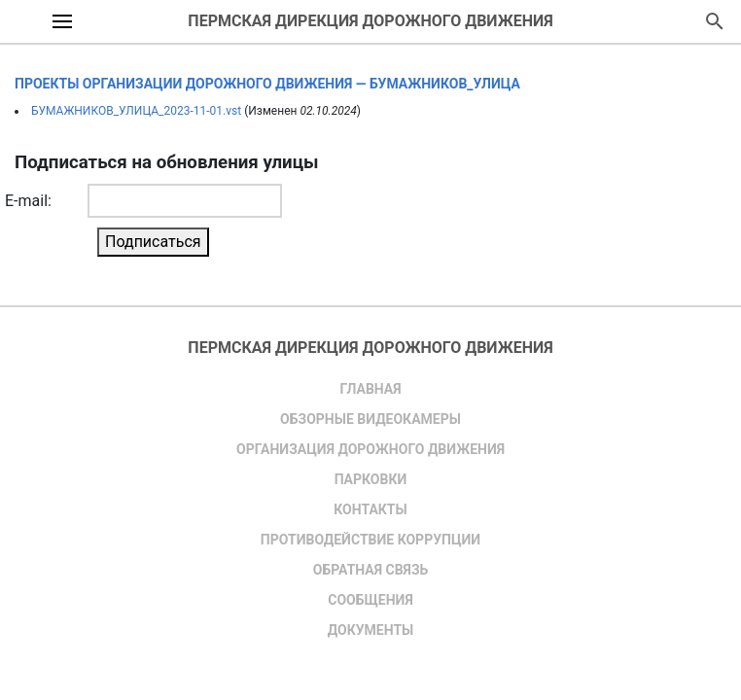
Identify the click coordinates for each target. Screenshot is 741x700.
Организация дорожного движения (370, 449)
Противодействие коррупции (370, 540)
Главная (370, 389)
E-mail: (28, 201)
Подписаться (153, 242)
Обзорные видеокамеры (370, 419)
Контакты (370, 509)
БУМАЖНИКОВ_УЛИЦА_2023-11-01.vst (136, 111)
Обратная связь (370, 570)
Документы (370, 630)
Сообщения (370, 600)
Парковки (371, 479)
